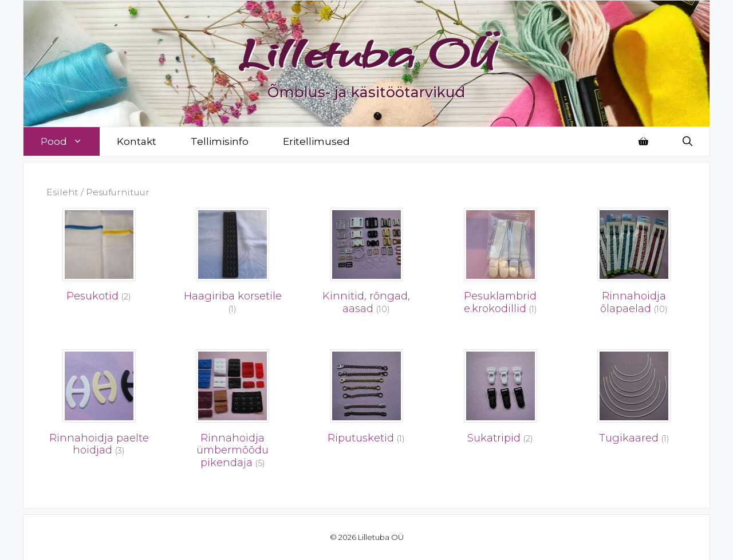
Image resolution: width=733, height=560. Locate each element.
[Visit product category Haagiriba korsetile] (233, 265)
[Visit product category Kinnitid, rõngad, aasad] (366, 265)
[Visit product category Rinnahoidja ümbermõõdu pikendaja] (233, 412)
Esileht (62, 192)
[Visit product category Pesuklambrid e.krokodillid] (501, 265)
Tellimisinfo (220, 141)
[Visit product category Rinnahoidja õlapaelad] (634, 265)
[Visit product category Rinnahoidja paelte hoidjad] (99, 406)
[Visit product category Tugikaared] (634, 400)
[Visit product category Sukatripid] (501, 400)
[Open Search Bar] (687, 141)
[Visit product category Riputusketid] (366, 400)
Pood (70, 141)
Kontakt (137, 141)
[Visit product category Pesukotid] (99, 258)
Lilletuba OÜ (367, 53)
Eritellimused (316, 141)
